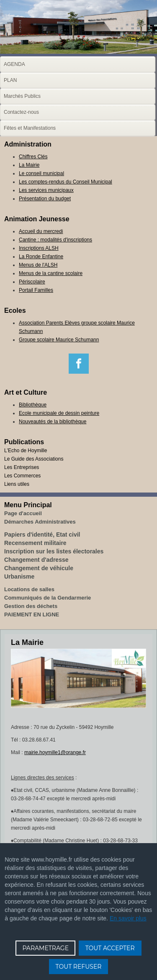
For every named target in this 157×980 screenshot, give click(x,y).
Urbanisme (19, 576)
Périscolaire (32, 282)
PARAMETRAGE (45, 948)
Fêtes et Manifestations (30, 128)
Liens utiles (17, 484)
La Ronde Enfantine (41, 257)
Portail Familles (36, 290)
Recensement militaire (35, 543)
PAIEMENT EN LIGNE (32, 614)
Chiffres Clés (33, 157)
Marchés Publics (22, 96)
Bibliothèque (33, 405)
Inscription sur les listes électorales (54, 551)
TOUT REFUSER (79, 967)
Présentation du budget (45, 199)
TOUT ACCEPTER (110, 948)
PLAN (10, 80)
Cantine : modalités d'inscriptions (55, 240)
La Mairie (29, 165)
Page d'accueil (23, 513)
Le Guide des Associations (34, 459)
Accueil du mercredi (41, 231)
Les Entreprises (22, 467)
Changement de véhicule (39, 568)
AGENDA (14, 64)
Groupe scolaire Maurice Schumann (59, 340)
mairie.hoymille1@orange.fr (55, 752)
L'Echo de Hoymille (26, 451)
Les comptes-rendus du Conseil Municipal (66, 182)
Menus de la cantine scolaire (51, 273)
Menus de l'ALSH (38, 265)
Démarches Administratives (40, 522)
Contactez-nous (21, 112)
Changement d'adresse (36, 560)
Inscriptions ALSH (39, 248)
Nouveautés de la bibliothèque (53, 422)
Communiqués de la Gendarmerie (48, 598)
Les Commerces (22, 476)
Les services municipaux (46, 190)
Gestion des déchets (31, 606)
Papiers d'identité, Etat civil (42, 535)
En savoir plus (128, 918)
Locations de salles (29, 589)
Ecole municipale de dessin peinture (59, 413)
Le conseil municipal (41, 173)
